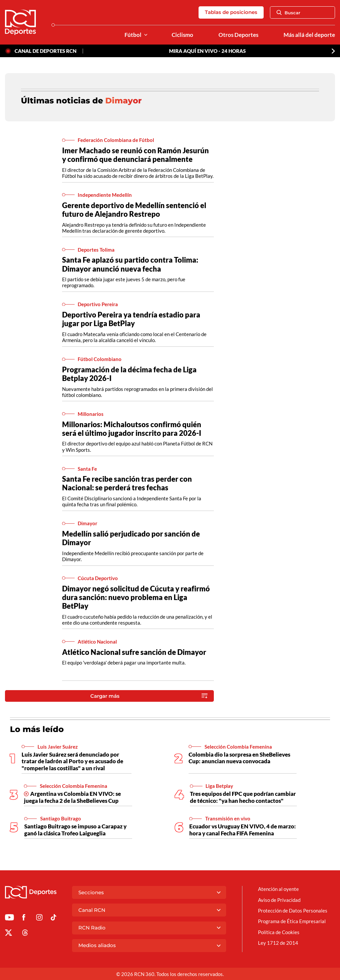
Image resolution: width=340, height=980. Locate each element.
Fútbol (133, 35)
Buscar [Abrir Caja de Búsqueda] (289, 13)
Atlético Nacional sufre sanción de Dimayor (134, 652)
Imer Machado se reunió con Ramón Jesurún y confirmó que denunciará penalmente (135, 155)
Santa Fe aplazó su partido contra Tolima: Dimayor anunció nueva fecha (130, 264)
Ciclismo (182, 35)
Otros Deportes (238, 35)
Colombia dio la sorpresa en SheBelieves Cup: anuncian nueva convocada (239, 758)
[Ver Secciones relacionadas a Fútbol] (146, 35)
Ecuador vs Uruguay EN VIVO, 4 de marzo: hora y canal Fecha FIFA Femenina (243, 830)
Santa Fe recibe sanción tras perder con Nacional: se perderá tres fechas (127, 483)
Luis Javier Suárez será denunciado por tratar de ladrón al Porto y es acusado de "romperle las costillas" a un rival (72, 761)
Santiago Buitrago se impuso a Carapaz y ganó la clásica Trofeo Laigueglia (75, 830)
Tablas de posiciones (231, 12)
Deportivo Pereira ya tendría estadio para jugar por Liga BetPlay (131, 319)
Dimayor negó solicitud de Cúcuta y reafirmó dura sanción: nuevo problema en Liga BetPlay (136, 597)
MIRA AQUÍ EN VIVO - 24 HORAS (207, 51)
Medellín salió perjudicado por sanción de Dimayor (131, 538)
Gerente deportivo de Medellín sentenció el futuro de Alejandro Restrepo (134, 210)
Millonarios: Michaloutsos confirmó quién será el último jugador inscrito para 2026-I (132, 429)
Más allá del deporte (309, 35)
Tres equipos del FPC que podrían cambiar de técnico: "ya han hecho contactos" (243, 797)
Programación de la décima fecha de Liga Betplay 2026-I (129, 374)
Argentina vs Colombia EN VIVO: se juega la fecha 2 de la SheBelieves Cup (72, 797)
